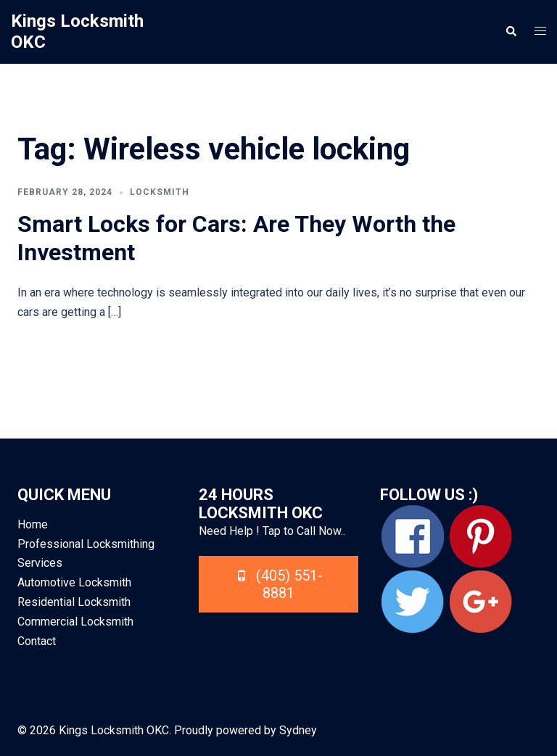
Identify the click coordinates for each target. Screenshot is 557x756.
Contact (37, 641)
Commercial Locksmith (75, 622)
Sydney (298, 730)
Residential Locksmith (74, 602)
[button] (511, 32)
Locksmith (160, 192)
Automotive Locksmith (74, 582)
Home (33, 524)
